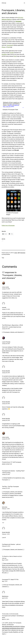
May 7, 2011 (5, 581)
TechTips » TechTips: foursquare (10, 487)
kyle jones (5, 507)
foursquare (19, 21)
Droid (8, 47)
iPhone (4, 47)
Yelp (9, 40)
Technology (23, 253)
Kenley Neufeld (6, 371)
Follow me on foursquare (8, 226)
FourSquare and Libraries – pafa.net (11, 544)
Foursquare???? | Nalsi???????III (10, 580)
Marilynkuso (5, 596)
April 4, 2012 (5, 598)
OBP (19, 253)
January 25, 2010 (6, 474)
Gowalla (12, 53)
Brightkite (4, 55)
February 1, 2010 (6, 509)
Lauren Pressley (6, 342)
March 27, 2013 (6, 619)
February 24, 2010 (6, 546)
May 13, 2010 (5, 560)
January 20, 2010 (6, 329)
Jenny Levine (5, 287)
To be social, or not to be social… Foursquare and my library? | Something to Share (13, 616)
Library (16, 253)
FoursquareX (10, 45)
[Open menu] (24, 3)
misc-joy (4, 3)
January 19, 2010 (6, 289)
